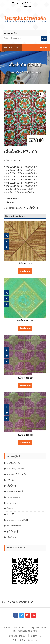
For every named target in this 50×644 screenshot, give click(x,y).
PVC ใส (11, 480)
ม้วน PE (11, 514)
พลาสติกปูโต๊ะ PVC (16, 469)
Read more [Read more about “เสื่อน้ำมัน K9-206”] (25, 328)
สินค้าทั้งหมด (22, 208)
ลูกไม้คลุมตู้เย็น (14, 531)
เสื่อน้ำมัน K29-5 (25, 264)
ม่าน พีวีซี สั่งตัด (26, 602)
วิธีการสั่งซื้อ (19, 640)
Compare (11, 202)
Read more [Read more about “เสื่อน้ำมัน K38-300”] (25, 385)
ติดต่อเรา (32, 640)
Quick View (7, 236)
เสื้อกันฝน (11, 537)
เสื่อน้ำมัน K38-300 (25, 378)
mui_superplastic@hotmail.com (26, 3)
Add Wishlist (7, 241)
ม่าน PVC (11, 503)
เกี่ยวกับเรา (36, 636)
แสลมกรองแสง (14, 497)
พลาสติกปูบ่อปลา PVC (17, 520)
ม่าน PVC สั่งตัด (9, 602)
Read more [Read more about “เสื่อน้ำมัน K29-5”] (25, 271)
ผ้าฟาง (10, 509)
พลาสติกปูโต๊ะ (13, 463)
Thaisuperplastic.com (26, 631)
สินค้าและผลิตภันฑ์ (18, 636)
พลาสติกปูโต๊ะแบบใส (17, 474)
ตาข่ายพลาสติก (14, 526)
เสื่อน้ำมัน (20, 72)
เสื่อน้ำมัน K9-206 (25, 321)
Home (12, 72)
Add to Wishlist (13, 199)
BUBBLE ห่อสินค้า (16, 491)
